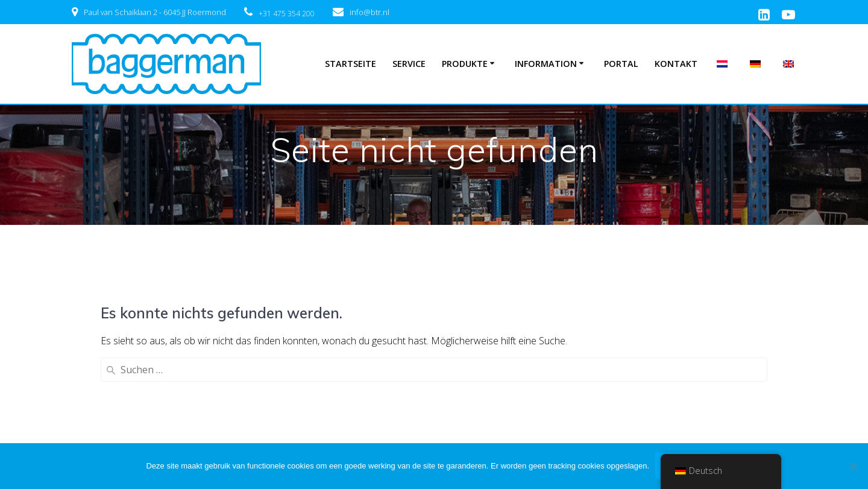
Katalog (89, 433)
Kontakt (676, 64)
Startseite (351, 64)
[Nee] (853, 466)
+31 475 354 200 (287, 14)
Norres (247, 433)
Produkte (465, 64)
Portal (621, 64)
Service (409, 64)
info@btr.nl (370, 12)
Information (546, 64)
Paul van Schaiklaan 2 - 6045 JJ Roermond (155, 12)
